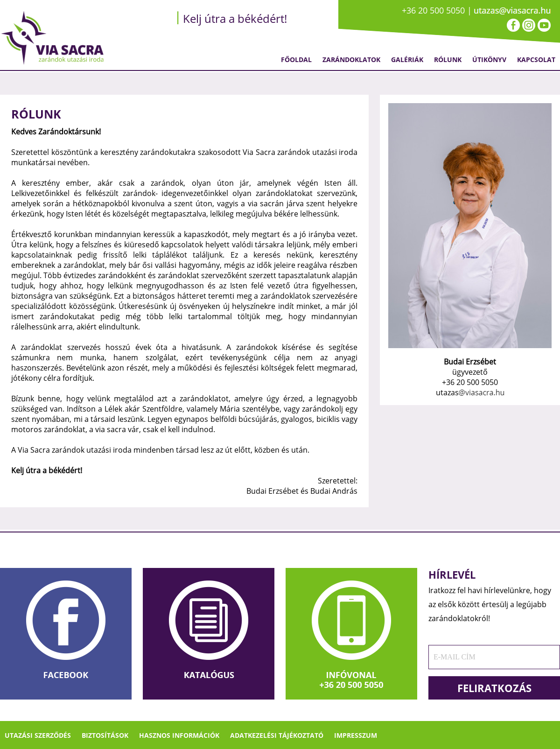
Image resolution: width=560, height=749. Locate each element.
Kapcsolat (536, 59)
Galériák (407, 59)
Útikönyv (489, 59)
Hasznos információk (179, 735)
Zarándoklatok (351, 59)
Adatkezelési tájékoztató (277, 735)
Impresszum (356, 735)
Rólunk (448, 59)
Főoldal (296, 59)
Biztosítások (105, 735)
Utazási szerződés (38, 735)
